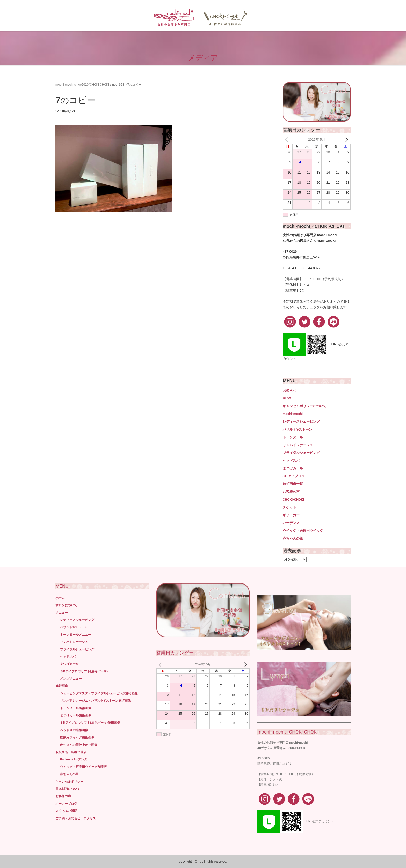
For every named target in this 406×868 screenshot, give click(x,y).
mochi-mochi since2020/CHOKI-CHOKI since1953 (90, 85)
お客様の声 (291, 492)
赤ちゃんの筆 (293, 538)
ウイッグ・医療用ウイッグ (303, 531)
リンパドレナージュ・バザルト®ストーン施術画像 (95, 701)
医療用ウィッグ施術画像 (77, 737)
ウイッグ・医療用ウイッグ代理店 (83, 767)
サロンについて (66, 605)
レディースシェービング (301, 421)
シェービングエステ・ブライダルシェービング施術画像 (99, 693)
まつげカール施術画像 (76, 715)
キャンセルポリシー (69, 782)
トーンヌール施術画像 (76, 708)
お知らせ (289, 390)
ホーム (60, 598)
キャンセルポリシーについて (305, 406)
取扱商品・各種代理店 (71, 752)
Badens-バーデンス (74, 759)
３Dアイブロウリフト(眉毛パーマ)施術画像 (90, 723)
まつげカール (293, 468)
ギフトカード (293, 515)
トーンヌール (293, 437)
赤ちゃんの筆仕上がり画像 (79, 745)
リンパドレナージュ (298, 445)
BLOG (287, 398)
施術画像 (62, 686)
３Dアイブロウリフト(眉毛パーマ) (84, 671)
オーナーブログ (66, 804)
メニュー (62, 613)
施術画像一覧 (293, 484)
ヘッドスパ (291, 461)
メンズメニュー (71, 679)
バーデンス (291, 523)
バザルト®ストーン (298, 429)
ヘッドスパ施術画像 (74, 730)
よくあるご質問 (66, 811)
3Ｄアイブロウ (294, 476)
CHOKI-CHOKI (293, 500)
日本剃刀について (68, 789)
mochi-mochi (293, 414)
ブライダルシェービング (301, 453)
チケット (289, 507)
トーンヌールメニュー (76, 635)
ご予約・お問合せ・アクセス (76, 818)
